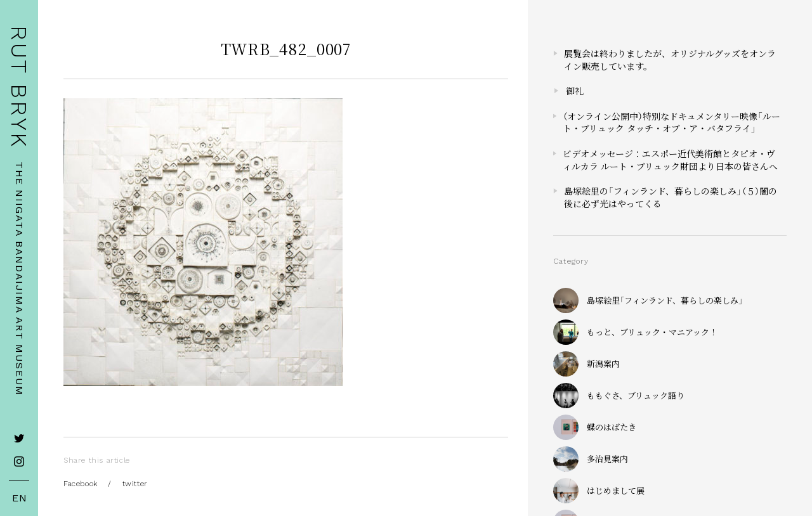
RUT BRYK (19, 87)
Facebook (81, 484)
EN (20, 498)
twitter (135, 484)
